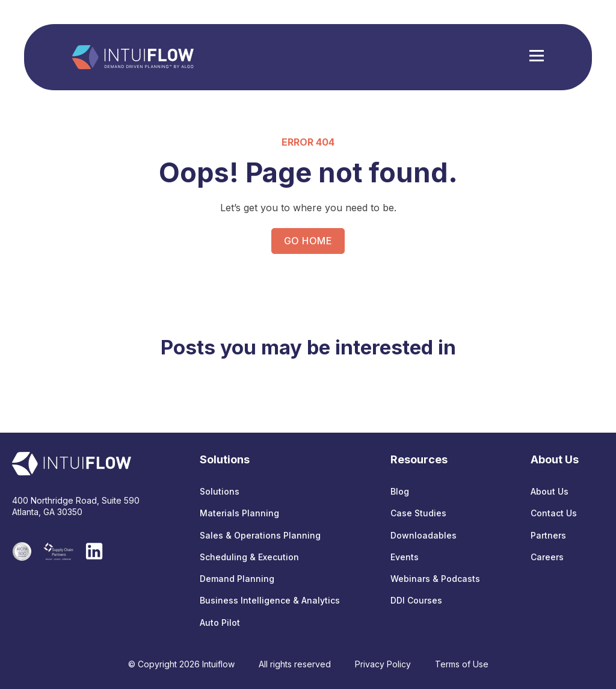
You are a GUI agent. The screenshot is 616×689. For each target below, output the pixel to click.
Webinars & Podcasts (435, 579)
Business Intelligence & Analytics (270, 600)
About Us (550, 491)
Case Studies (418, 513)
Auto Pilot (220, 623)
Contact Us (554, 513)
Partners (548, 535)
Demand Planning (237, 579)
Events (405, 557)
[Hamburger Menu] (537, 57)
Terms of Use (462, 664)
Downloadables (423, 535)
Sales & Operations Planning (260, 535)
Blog (400, 491)
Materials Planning (239, 513)
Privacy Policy (383, 664)
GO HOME (308, 241)
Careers (547, 557)
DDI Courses (416, 600)
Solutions (220, 491)
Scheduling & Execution (249, 557)
